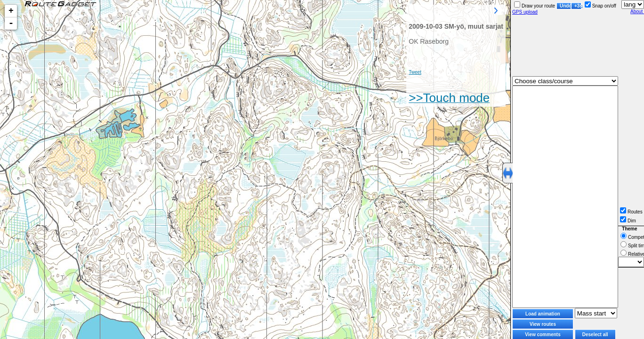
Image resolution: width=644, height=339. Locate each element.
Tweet (415, 72)
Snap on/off (600, 6)
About (637, 12)
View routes (543, 324)
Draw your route (535, 6)
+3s (578, 6)
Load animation (543, 314)
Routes (631, 212)
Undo (565, 6)
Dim (628, 221)
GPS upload (525, 12)
